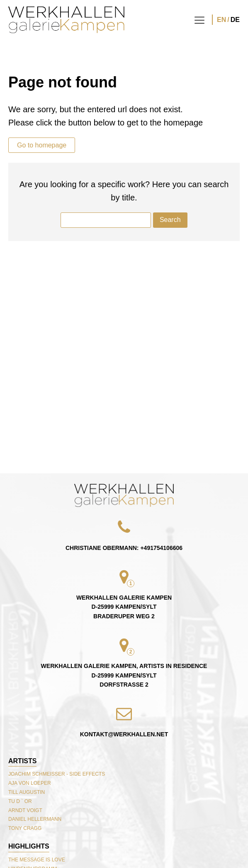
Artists (22, 761)
